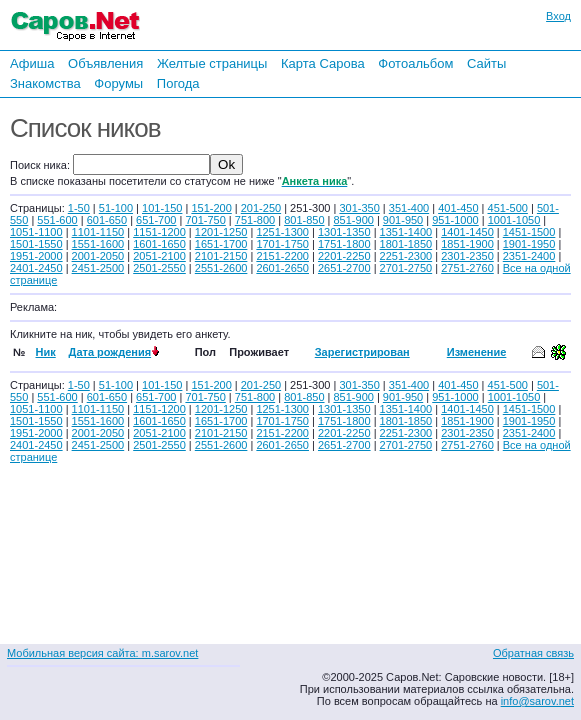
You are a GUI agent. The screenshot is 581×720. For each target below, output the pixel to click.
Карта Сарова (323, 63)
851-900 (354, 220)
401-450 (458, 208)
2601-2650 (282, 268)
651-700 (156, 220)
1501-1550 (36, 244)
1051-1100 (36, 232)
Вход (558, 16)
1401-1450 (467, 232)
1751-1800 (344, 244)
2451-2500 (98, 268)
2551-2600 (221, 268)
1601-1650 (159, 244)
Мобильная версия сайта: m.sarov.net (102, 653)
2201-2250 (344, 256)
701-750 (205, 220)
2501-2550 (159, 268)
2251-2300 (406, 256)
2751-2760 (467, 268)
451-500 (508, 208)
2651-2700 (344, 268)
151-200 (211, 208)
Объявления (105, 63)
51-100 (116, 208)
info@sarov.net (537, 701)
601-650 (107, 220)
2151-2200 (282, 256)
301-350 (359, 208)
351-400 (409, 208)
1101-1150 (98, 232)
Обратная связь (533, 653)
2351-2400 (529, 256)
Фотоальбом (415, 63)
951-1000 (455, 220)
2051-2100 (159, 256)
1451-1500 (529, 232)
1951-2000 (36, 256)
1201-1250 (221, 232)
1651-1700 (221, 244)
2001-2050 (98, 256)
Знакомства (45, 83)
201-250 (261, 208)
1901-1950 (529, 244)
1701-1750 (282, 244)
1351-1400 (406, 232)
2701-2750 (406, 268)
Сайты (486, 63)
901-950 (403, 220)
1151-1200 (159, 232)
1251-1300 (282, 232)
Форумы (118, 83)
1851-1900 (467, 244)
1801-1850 (406, 244)
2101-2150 (221, 256)
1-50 (79, 208)
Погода (178, 83)
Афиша (32, 63)
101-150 (162, 208)
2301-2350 (467, 256)
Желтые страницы (212, 63)
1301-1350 (344, 232)
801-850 (304, 220)
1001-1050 (514, 220)
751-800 (255, 220)
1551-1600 (98, 244)
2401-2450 (36, 268)
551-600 (57, 220)
